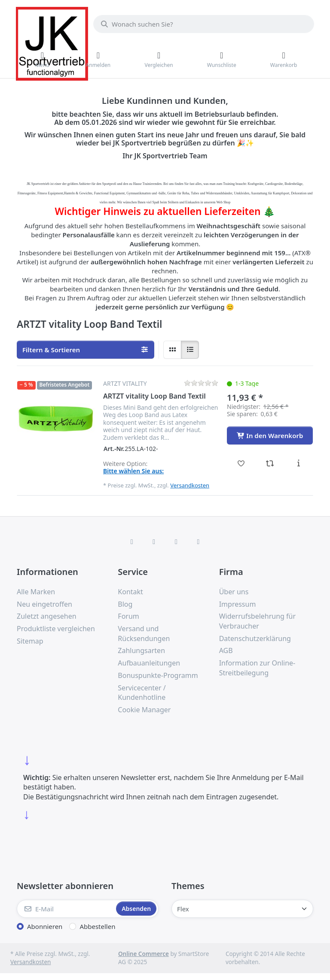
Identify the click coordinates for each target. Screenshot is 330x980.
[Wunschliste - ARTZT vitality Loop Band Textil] (241, 463)
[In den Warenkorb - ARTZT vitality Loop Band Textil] (270, 436)
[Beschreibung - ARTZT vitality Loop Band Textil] (298, 463)
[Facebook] (132, 541)
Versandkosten (190, 485)
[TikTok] (176, 541)
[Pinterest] (199, 541)
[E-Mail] (66, 909)
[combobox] (204, 24)
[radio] (172, 350)
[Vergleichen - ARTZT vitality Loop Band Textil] (270, 463)
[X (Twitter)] (154, 541)
